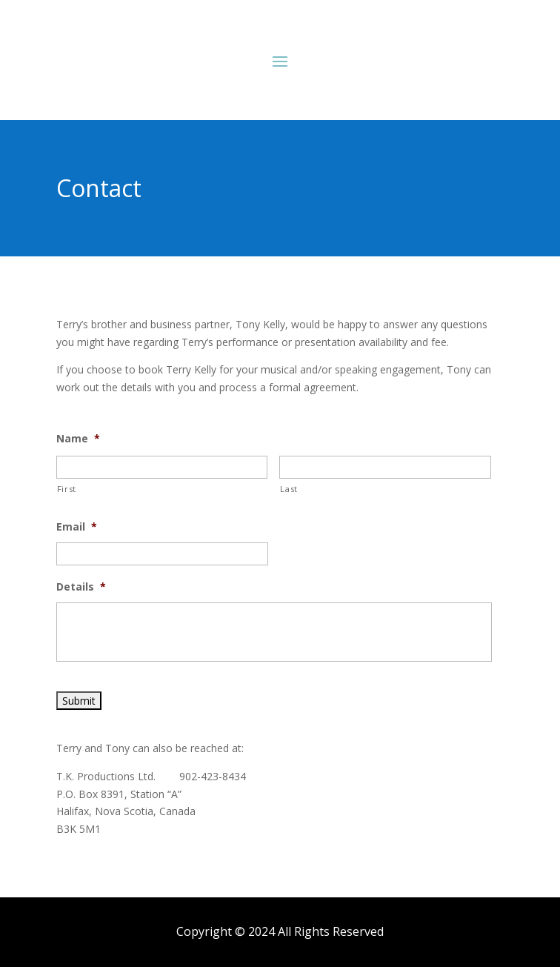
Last (289, 489)
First (67, 489)
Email (77, 527)
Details (81, 587)
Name (78, 439)
